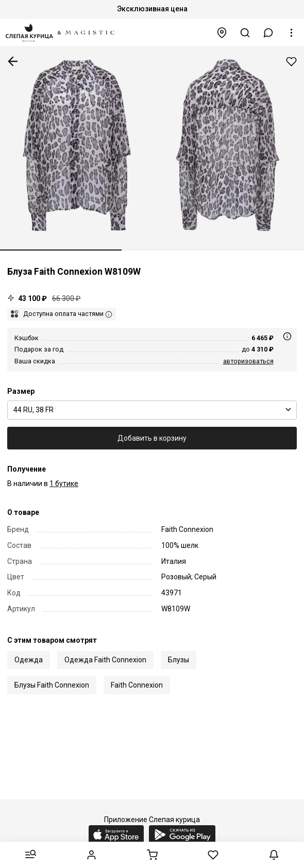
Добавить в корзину (152, 438)
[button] (268, 33)
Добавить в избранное (291, 62)
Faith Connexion (137, 685)
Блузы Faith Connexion (52, 685)
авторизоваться (248, 361)
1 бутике (64, 483)
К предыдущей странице (13, 61)
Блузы (179, 660)
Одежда (29, 660)
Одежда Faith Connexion (105, 660)
